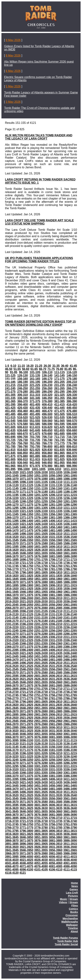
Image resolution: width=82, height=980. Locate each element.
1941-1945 (12, 592)
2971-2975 (27, 724)
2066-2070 (12, 608)
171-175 (59, 379)
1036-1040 (70, 472)
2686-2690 (70, 685)
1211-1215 (70, 495)
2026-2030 (41, 602)
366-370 (23, 401)
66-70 (43, 369)
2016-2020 (12, 602)
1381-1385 (56, 518)
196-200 (47, 382)
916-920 (47, 459)
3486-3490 (70, 789)
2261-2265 (70, 631)
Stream (74, 899)
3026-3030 (41, 731)
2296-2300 (27, 637)
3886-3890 (70, 840)
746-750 (72, 440)
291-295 (59, 392)
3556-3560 (56, 799)
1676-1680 (41, 556)
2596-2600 (27, 676)
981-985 (59, 466)
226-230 (47, 385)
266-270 (72, 388)
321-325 (59, 395)
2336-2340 (70, 640)
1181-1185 (56, 492)
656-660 (72, 430)
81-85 (68, 369)
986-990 (72, 466)
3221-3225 (27, 757)
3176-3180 (41, 750)
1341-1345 (12, 514)
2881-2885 (56, 711)
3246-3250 (27, 760)
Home (74, 883)
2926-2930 (41, 718)
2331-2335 (56, 640)
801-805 (59, 446)
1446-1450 (27, 527)
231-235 (59, 385)
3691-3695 (12, 818)
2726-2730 (41, 692)
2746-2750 (27, 695)
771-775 (59, 443)
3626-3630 (41, 808)
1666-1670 (12, 556)
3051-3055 (41, 734)
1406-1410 (56, 521)
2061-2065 (70, 605)
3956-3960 (56, 850)
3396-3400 (27, 779)
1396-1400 (27, 521)
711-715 (59, 437)
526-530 (47, 417)
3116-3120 (12, 744)
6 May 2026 (13, 71)
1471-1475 (27, 530)
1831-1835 (56, 576)
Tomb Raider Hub (68, 941)
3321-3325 (27, 769)
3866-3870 (12, 840)
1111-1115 (70, 482)
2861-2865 (70, 708)
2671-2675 (27, 685)
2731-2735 (56, 692)
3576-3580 (41, 802)
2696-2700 (27, 689)
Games (74, 889)
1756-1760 (56, 566)
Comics (73, 909)
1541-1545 (12, 540)
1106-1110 (56, 482)
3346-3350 (27, 773)
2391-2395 (12, 650)
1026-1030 (41, 472)
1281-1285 (56, 505)
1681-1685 (56, 556)
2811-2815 (70, 702)
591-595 (59, 424)
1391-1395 (12, 521)
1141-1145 (12, 488)
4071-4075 (27, 866)
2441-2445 (12, 656)
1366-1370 (12, 518)
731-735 (35, 440)
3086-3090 (70, 737)
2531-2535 (56, 666)
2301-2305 (41, 637)
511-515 (10, 417)
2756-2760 (56, 695)
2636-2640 (70, 679)
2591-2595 (12, 676)
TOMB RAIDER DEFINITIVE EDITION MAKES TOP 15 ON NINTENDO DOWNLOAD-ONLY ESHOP (40, 323)
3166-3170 (12, 750)
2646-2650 (27, 682)
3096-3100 (27, 740)
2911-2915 (70, 715)
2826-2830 (41, 705)
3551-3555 (41, 799)
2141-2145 (12, 618)
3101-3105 (41, 740)
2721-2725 (27, 692)
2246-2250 (27, 631)
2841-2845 (12, 708)
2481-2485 (56, 660)
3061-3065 (70, 734)
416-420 (72, 405)
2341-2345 (12, 643)
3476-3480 (41, 789)
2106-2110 (56, 611)
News (75, 886)
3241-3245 (12, 760)
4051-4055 (41, 863)
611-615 (35, 427)
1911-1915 (70, 585)
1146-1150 (27, 488)
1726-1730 (41, 563)
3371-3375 (27, 776)
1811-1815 (70, 572)
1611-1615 (70, 547)
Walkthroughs (70, 922)
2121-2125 (27, 614)
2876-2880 (41, 711)
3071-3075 (27, 737)
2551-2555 (41, 669)
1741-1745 (12, 566)
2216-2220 (12, 627)
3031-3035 (56, 731)
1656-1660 (56, 553)
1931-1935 (56, 589)
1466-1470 (12, 530)
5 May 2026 (13, 86)
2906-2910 (56, 715)
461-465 (35, 411)
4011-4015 (70, 857)
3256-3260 (56, 760)
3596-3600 (27, 805)
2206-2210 (56, 624)
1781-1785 (56, 569)
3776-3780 (41, 828)
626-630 (72, 427)
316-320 (47, 395)
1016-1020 (12, 472)
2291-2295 (12, 637)
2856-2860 (56, 708)
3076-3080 (41, 737)
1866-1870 (12, 582)
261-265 (59, 388)
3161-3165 (70, 747)
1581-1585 (56, 543)
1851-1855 (41, 579)
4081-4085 (56, 866)
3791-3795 (12, 831)
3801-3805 (41, 831)
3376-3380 (41, 776)
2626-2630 (41, 679)
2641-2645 (12, 682)
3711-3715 (70, 818)
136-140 (47, 375)
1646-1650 (27, 553)
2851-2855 (41, 708)
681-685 (59, 434)
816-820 (23, 450)
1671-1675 (27, 556)
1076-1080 (41, 479)
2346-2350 (27, 643)
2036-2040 (70, 602)
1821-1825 (27, 576)
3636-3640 (70, 808)
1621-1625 (27, 550)
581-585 (35, 424)
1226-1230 (41, 498)
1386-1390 (70, 518)
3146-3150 (27, 747)
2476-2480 (41, 660)
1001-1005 (39, 469)
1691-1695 (12, 560)
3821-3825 (27, 834)
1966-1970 (12, 595)
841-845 (10, 453)
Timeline (73, 928)
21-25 (39, 366)
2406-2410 (56, 650)
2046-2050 (27, 605)
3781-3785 (56, 828)
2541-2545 (12, 669)
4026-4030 (41, 860)
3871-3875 (27, 840)
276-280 (23, 392)
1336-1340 (70, 511)
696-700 (23, 437)
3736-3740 (70, 821)
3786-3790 (70, 828)
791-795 (35, 446)
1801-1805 (41, 572)
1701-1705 (41, 560)
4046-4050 (27, 863)
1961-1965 (70, 592)
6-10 (13, 366)
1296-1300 (27, 508)
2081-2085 (56, 608)
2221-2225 (27, 627)
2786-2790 (70, 698)
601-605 (10, 427)
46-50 (9, 369)
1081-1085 (56, 479)
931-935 (10, 463)
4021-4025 (27, 860)
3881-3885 (56, 840)
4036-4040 (70, 860)
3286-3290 (70, 763)
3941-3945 (12, 850)
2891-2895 (12, 715)
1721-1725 (27, 563)
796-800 (47, 446)
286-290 (47, 392)
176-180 (72, 379)
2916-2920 (12, 718)
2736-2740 (70, 692)
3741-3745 (12, 824)
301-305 (10, 395)
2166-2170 (12, 621)
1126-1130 (41, 485)
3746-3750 (27, 824)
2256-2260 (56, 631)
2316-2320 (12, 640)
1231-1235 (56, 498)
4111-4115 (70, 870)
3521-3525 (27, 795)
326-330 (72, 395)
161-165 (35, 379)
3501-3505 (41, 792)
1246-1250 (27, 501)
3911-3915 (70, 844)
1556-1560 (56, 540)
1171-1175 (27, 492)
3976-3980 (41, 853)
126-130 (23, 375)
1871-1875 (27, 582)
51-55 (17, 369)
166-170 (47, 379)
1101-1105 (41, 482)
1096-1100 (27, 482)
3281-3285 (56, 763)
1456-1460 (56, 527)
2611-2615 (70, 676)
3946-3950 (27, 850)
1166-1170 (12, 492)
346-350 (47, 398)
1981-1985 (56, 595)
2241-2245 (12, 631)
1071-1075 (27, 479)
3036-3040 (70, 731)
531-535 (59, 417)
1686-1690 (70, 556)
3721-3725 (27, 821)
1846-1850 (27, 579)
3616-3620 (12, 808)
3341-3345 (12, 773)
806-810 (72, 446)
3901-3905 (41, 844)
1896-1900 (27, 585)
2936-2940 (70, 718)
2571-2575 (27, 673)
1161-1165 (70, 488)
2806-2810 (56, 702)
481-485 (10, 414)
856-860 (47, 453)
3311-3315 (70, 766)
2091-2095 (12, 611)
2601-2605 (41, 676)
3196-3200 (27, 753)
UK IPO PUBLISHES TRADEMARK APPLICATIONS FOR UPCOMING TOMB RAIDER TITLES (39, 260)
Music (64, 899)
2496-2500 (27, 663)
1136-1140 (70, 485)
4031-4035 (56, 860)
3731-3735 (56, 821)
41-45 (73, 366)
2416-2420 (12, 653)
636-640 (23, 430)
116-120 (72, 372)
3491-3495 (12, 792)
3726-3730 (41, 821)
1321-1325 (27, 511)
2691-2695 (12, 689)
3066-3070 (12, 737)
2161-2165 (70, 618)
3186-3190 (70, 750)
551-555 (35, 421)
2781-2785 (56, 698)
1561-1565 (70, 540)
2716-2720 (12, 692)
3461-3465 (70, 786)
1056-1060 (56, 476)
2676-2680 (41, 685)
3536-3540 (70, 795)
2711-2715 (70, 689)
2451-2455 (41, 656)
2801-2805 (41, 702)
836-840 (72, 450)
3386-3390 (70, 776)
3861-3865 (70, 837)
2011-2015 (70, 598)
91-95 (14, 372)
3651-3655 (41, 811)
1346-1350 (27, 514)
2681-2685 (56, 685)
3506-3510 (56, 792)
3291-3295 (12, 766)
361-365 (10, 401)
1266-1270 (12, 505)
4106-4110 (56, 870)
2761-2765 (70, 695)
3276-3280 (41, 763)
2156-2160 (56, 618)
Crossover (72, 915)
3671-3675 (27, 815)
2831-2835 (56, 705)
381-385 (59, 401)
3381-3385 (56, 776)
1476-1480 (41, 530)
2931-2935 (56, 718)
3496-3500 (27, 792)
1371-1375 (27, 518)
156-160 (23, 379)
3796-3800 (27, 831)
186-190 (23, 382)
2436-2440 (70, 653)
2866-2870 (12, 711)
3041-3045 (12, 734)
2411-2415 (70, 650)
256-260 (47, 388)
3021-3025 (27, 731)
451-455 (10, 411)
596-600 (72, 424)
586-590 (47, 424)
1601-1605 (41, 547)
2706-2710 (56, 689)
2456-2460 (56, 656)
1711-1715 (70, 560)
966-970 (23, 466)
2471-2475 (27, 660)
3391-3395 (12, 779)
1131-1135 (56, 485)
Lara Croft (72, 893)
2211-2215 (70, 624)
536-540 (72, 417)
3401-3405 (41, 779)
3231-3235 (56, 757)
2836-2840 (70, 705)
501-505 (59, 414)
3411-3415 (70, 779)
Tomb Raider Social (66, 944)
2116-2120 (12, 614)
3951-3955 (41, 850)
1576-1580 (41, 543)
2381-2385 (56, 647)
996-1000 (24, 469)
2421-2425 (27, 653)
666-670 (23, 434)
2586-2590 (70, 673)
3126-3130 (41, 744)
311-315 (35, 395)
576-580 (23, 424)
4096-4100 (27, 870)
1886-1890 (70, 582)
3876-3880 (41, 840)
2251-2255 (41, 631)
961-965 (10, 466)
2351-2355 (41, 643)
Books (74, 912)
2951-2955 (41, 721)
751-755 (10, 443)
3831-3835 (56, 834)
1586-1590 (70, 543)
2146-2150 (27, 618)
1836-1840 (70, 576)
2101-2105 (41, 611)
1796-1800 (27, 572)
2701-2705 (41, 689)
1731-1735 (56, 563)
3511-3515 (70, 792)
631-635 (10, 430)
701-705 (35, 437)
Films (75, 906)
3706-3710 (56, 818)
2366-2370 (12, 647)
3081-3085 (56, 737)
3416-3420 (12, 782)
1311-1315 (70, 508)
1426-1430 (41, 524)
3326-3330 (41, 769)
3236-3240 (70, 757)
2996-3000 (27, 727)
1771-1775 (27, 569)
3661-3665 (70, 811)
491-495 (35, 414)
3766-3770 (12, 828)
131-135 (35, 375)
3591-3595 (12, 805)
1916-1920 (12, 589)
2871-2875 (27, 711)
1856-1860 (56, 579)
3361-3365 (70, 773)
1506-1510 (56, 534)
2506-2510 (56, 663)
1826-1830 (41, 576)
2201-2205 (41, 624)
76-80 (60, 369)
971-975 (35, 466)
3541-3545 (12, 799)
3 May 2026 (13, 102)
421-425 (10, 408)
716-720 (72, 437)
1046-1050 (27, 476)
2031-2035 (56, 602)
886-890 (47, 456)
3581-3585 (56, 802)
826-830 (47, 450)
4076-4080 (41, 866)
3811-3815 (70, 831)
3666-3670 (12, 815)
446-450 (72, 408)
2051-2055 (41, 605)
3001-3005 (41, 727)
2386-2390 (70, 647)
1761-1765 (70, 566)
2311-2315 (70, 637)
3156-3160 (56, 747)
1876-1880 (41, 582)
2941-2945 (12, 721)
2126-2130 (41, 614)
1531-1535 (56, 537)
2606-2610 (56, 676)
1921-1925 (27, 589)
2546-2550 (27, 669)
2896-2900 (27, 715)
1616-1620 (12, 550)
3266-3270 (12, 763)
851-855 (35, 453)
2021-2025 (27, 602)
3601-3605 (41, 805)
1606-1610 (56, 547)
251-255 (35, 388)
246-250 (23, 388)
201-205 (59, 382)
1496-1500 (27, 534)
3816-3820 (12, 834)
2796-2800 (27, 702)
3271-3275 (27, 763)
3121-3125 (27, 744)
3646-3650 (27, 811)
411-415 (59, 405)
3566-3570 (12, 802)
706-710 (47, 437)
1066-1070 (12, 479)
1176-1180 (41, 492)
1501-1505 (41, 534)
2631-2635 (56, 679)
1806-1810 (56, 572)
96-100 (24, 372)
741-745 (59, 440)
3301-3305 (41, 766)
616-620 (47, 427)
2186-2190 (70, 621)
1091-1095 (12, 482)
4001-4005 (41, 857)
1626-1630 (41, 550)
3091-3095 (12, 740)
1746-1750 (27, 566)
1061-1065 (70, 476)
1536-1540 (70, 537)
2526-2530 (41, 666)
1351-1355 (41, 514)
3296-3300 (27, 766)
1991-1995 (12, 598)
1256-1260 (56, 501)
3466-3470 (12, 789)
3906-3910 (56, 844)
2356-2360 (56, 643)
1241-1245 (12, 501)
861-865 (59, 453)
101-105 (35, 372)
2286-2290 (70, 634)
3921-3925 (27, 847)
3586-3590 (70, 802)
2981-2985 (56, 724)
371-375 (35, 401)
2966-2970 (12, 724)
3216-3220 (12, 757)
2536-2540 (70, 666)
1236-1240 (70, 498)
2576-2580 (41, 673)
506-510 (72, 414)
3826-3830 (41, 834)
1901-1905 (41, 585)
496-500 (47, 414)
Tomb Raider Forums (65, 938)
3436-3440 (70, 782)
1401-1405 (41, 521)
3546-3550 (27, 799)
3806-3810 (56, 831)
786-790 (23, 446)
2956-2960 (56, 721)
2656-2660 (56, 682)
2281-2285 (56, 634)
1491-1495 (12, 534)
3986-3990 (70, 853)
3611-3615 (70, 805)
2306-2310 (56, 637)
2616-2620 (12, 679)
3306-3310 (56, 766)
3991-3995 (12, 857)
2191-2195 (12, 624)
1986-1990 (70, 595)
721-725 (10, 440)
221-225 (35, 385)
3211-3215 (70, 753)
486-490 (23, 414)
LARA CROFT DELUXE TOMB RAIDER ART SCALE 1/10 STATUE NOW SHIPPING (39, 222)
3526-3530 (41, 795)
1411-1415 (70, 521)
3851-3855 (41, 837)
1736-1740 (70, 563)
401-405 (35, 405)
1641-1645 (12, 553)
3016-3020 (12, 731)
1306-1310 (56, 508)
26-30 (47, 366)
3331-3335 (56, 769)
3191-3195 (12, 753)
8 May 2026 (13, 40)
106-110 (47, 372)
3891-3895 (12, 844)
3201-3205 (41, 753)
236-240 (72, 385)
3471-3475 (27, 789)
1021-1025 (27, 472)
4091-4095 (12, 870)
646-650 (47, 430)
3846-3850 (27, 837)
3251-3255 (41, 760)
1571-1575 (27, 543)
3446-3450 (27, 786)
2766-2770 (12, 698)
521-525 (35, 417)
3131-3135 (56, 744)
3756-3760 (56, 824)
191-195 (35, 382)
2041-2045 (12, 605)
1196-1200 (27, 495)
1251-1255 (41, 501)
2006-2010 (56, 598)
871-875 (10, 456)
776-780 (72, 443)
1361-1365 (70, 514)
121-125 (10, 375)
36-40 (65, 366)
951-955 (59, 463)
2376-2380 (41, 647)
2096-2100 (27, 611)
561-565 (59, 421)
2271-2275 (27, 634)
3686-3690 (70, 815)
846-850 (23, 453)
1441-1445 (12, 527)
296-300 (72, 392)
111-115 (60, 372)
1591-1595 (12, 547)
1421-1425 (27, 524)
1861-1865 (70, 579)
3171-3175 (27, 750)
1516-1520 (12, 537)
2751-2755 (41, 695)
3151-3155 (41, 747)
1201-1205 (41, 495)
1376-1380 (41, 518)
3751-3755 (41, 824)
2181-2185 (56, 621)
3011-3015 (70, 727)
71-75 (51, 369)
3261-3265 (70, 760)
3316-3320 (12, 769)
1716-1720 (12, 563)
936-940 (23, 463)
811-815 (10, 450)
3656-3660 (56, 811)
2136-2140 (70, 614)
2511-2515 (70, 663)
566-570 (72, 421)
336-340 (23, 398)
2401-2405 (41, 650)
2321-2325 (27, 640)
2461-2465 (70, 656)
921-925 (59, 459)
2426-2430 (41, 653)
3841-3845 (12, 837)
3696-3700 (27, 818)
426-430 (23, 408)
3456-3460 (56, 786)
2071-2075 (27, 608)
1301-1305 (41, 508)
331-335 (10, 398)
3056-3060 (56, 734)
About (74, 931)
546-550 (23, 421)
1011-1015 (70, 469)
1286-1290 (70, 505)
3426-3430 (41, 782)
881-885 (35, 456)
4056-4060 (56, 863)
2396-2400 (27, 650)
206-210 (72, 382)
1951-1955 (41, 592)
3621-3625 (27, 808)
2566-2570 (12, 673)
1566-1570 (12, 543)
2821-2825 (27, 705)
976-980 (47, 466)
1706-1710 (56, 560)
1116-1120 (12, 485)
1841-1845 (12, 579)
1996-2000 (27, 598)
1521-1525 (27, 537)
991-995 (10, 469)
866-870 (72, 453)
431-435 (35, 408)
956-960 (72, 463)
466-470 (47, 411)
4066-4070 (12, 866)
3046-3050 (27, 734)
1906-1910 (56, 585)
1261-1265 (70, 501)
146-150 (72, 375)
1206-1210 (56, 495)
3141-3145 (12, 747)
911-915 (35, 459)
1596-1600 (27, 547)
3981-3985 (56, 853)
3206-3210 (56, 753)
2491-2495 (12, 663)
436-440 (47, 408)
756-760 (23, 443)
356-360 (72, 398)
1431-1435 (56, 524)
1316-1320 (12, 511)
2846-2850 (27, 708)
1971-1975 (27, 595)
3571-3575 (27, 802)
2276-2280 (41, 634)
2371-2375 (27, 647)
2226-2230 (41, 627)
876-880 (23, 456)
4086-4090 (70, 866)
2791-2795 (12, 702)
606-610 (23, 427)
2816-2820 (12, 705)
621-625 (59, 427)
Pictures (73, 896)
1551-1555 (41, 540)
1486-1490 (70, 530)
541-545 (10, 421)
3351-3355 (41, 773)
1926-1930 (41, 589)
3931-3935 (56, 847)
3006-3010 (56, 727)
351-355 (59, 398)
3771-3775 (27, 828)
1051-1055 (41, 476)
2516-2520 (12, 666)
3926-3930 (41, 847)
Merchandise (70, 918)
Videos (63, 902)
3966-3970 (12, 853)
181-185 (10, 382)
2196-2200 (27, 624)
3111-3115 (70, 740)
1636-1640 (70, 550)
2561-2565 (70, 669)
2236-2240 (70, 627)
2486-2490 (70, 660)
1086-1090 (70, 479)
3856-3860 (56, 837)
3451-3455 (41, 786)
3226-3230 (41, 757)
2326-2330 (41, 640)
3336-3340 (70, 769)
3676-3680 (41, 815)
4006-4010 (56, 857)
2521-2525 (27, 666)
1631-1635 (56, 550)
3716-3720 (12, 821)
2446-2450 (27, 656)
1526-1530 (41, 537)
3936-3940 (70, 847)
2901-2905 (41, 715)
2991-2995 (12, 727)
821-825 (35, 450)
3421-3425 (27, 782)
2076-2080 (41, 608)
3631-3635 (56, 808)
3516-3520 (12, 795)
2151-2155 (41, 618)
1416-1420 (12, 524)
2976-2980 (41, 724)
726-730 (23, 440)
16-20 (30, 366)
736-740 (47, 440)
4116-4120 (12, 873)
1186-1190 (70, 492)
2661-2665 (70, 682)
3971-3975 (27, 853)
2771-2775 (27, 698)
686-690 (72, 434)
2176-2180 (41, 621)
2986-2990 (70, 724)
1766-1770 (12, 569)
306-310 (23, 395)
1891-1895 (12, 585)
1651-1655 (41, 553)
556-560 (47, 421)
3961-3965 (70, 850)
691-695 (10, 437)
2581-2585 (56, 673)
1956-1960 (56, 592)
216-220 (23, 385)
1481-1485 (56, 530)
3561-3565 (70, 799)
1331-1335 (56, 511)
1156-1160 (56, 488)
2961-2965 (70, 721)
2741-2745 (12, 695)
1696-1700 (27, 560)
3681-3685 (56, 815)
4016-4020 (12, 860)
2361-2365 (70, 643)
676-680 (47, 434)
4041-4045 (12, 863)
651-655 (59, 430)
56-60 (26, 369)
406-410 (47, 405)
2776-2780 (41, 698)
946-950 (47, 463)
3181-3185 (56, 750)
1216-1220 (12, 498)
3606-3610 (56, 805)
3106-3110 (56, 740)
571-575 (10, 424)
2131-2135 (56, 614)
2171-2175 (27, 621)
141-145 (59, 375)
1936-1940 (70, 589)
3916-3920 (12, 847)
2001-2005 (41, 598)
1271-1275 (27, 505)
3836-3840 (70, 834)
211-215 (10, 385)
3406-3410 (56, 779)
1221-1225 (27, 498)
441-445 (59, 408)
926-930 (72, 459)
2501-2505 (41, 663)
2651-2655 (41, 682)
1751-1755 (41, 566)
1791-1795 (12, 572)
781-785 (10, 446)
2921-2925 (27, 718)
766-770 (47, 443)
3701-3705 (41, 818)
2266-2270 (12, 634)
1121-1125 (27, 485)
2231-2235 (56, 627)
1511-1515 (70, 534)
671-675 (35, 434)
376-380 (47, 401)
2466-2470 (12, 660)
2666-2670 (12, 685)
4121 (23, 873)
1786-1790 (70, 569)
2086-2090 (70, 608)
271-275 (10, 392)
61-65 (34, 369)
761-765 (35, 443)
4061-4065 (70, 863)
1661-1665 (70, 553)
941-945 (35, 463)
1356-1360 (56, 514)
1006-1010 (54, 469)
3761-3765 (70, 824)
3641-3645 (12, 811)
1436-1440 (70, 524)
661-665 (10, 434)
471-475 (59, 411)
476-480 (72, 411)
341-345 (35, 398)
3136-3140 (70, 744)
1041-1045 (12, 476)
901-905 (10, 459)
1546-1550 (27, 540)
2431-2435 (56, 653)
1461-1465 (70, 527)
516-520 (23, 417)
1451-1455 (41, 527)
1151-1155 (41, 488)
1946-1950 (27, 592)
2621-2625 (27, 679)
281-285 (35, 392)
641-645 (35, 430)
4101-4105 (41, 870)
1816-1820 (12, 576)
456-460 (23, 411)
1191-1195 (12, 495)
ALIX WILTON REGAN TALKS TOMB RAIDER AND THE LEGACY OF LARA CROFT (39, 137)
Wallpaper (72, 925)
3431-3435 (56, 782)
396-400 (23, 405)
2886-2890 (70, 711)
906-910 (23, 459)
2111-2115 (70, 611)
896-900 (72, 456)
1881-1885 (56, 582)
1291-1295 (12, 508)
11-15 (21, 366)
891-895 (59, 456)
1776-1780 (41, 569)
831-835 (59, 450)
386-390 (72, 401)
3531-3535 (56, 795)
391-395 (10, 405)
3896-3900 (27, 844)
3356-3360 (56, 773)
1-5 (7, 366)
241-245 (10, 388)
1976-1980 (41, 595)
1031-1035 (56, 472)
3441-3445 (12, 786)
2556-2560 (56, 669)
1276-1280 (41, 505)
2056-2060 (56, 605)
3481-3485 (56, 789)
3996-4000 (27, 857)
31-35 (56, 366)
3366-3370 (12, 776)
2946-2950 (27, 721)
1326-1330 (41, 511)
